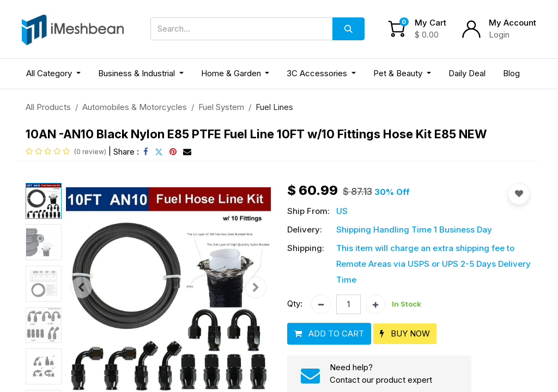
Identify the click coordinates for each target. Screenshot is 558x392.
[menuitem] (467, 74)
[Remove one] (321, 304)
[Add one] (375, 304)
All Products (48, 107)
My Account (512, 23)
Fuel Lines (274, 107)
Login (499, 35)
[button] (81, 288)
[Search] (348, 29)
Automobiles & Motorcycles (135, 107)
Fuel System (221, 107)
